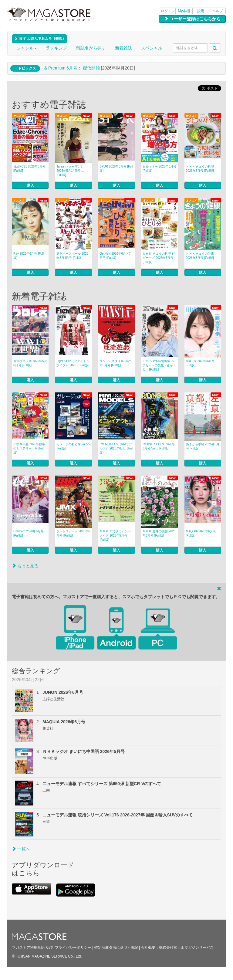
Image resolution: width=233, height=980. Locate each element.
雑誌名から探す (91, 48)
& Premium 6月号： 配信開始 (72, 68)
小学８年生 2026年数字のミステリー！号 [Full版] (29, 448)
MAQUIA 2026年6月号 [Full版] (201, 533)
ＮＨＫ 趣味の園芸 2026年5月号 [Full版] (159, 533)
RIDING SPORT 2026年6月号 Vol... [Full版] (159, 446)
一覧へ (21, 849)
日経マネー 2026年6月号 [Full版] (159, 169)
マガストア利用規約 (28, 948)
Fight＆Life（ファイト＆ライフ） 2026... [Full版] (73, 363)
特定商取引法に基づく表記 (116, 948)
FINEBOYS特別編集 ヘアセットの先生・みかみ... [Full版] (158, 365)
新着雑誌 (123, 48)
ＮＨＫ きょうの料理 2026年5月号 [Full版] (200, 169)
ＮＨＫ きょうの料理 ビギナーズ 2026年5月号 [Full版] (159, 258)
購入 (30, 185)
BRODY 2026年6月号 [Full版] (201, 363)
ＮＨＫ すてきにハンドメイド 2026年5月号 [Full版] (115, 536)
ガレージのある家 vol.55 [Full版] (73, 446)
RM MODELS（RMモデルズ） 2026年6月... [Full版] (116, 448)
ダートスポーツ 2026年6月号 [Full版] (73, 533)
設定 (201, 11)
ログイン (168, 11)
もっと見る (25, 566)
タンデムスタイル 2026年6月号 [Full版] (115, 363)
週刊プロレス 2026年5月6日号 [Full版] (30, 363)
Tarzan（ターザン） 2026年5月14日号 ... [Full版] (70, 171)
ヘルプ (218, 11)
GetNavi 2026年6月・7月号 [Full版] (115, 256)
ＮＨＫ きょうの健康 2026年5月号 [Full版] (200, 256)
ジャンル (27, 48)
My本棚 (184, 11)
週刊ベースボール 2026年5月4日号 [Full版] (72, 256)
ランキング (56, 48)
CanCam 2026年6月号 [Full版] (29, 533)
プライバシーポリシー (73, 948)
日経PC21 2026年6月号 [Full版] (29, 169)
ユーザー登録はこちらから (192, 19)
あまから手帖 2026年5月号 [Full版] (203, 446)
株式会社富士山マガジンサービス (186, 948)
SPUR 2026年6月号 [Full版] (116, 169)
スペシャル (152, 48)
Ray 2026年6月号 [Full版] (29, 256)
